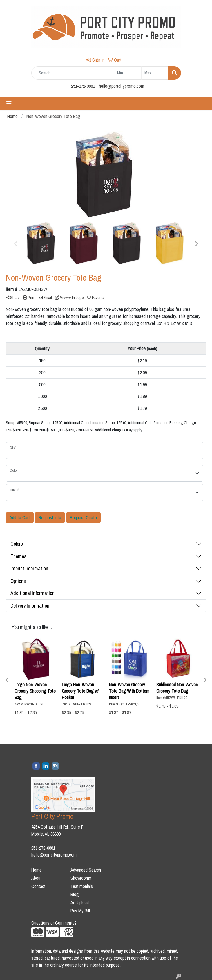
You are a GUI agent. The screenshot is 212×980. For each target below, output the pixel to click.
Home (37, 870)
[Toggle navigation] (9, 103)
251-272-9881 (83, 86)
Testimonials (82, 886)
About (37, 878)
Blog (75, 894)
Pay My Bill (80, 911)
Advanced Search (86, 870)
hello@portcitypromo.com (122, 86)
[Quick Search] (73, 73)
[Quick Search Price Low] (128, 73)
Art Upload (80, 902)
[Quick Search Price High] (155, 73)
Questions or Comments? (54, 923)
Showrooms (81, 878)
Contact (38, 886)
